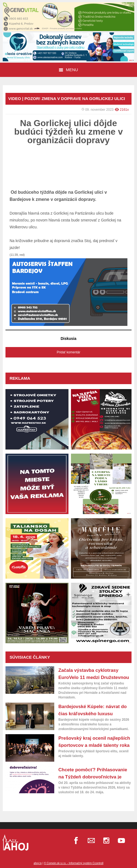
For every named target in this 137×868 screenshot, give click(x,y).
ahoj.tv (38, 863)
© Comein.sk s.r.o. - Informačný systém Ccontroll (74, 863)
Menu (68, 70)
